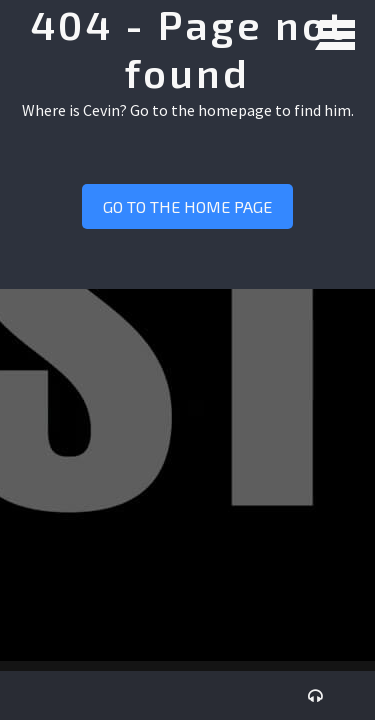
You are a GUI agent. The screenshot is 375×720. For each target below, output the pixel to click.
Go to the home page (187, 206)
